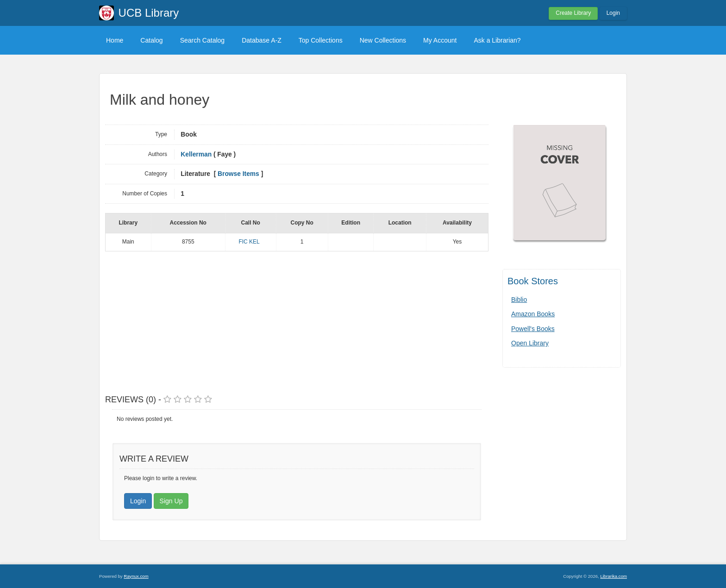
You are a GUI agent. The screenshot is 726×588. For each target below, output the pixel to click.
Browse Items (238, 174)
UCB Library (149, 13)
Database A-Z (262, 40)
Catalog (151, 40)
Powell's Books (533, 329)
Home (115, 40)
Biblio (519, 300)
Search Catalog (203, 40)
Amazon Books (533, 314)
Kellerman (196, 154)
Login (613, 13)
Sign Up (171, 501)
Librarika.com (613, 576)
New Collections (383, 40)
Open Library (530, 343)
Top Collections (321, 40)
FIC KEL (249, 242)
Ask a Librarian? (497, 40)
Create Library (573, 13)
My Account (440, 40)
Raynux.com (136, 576)
